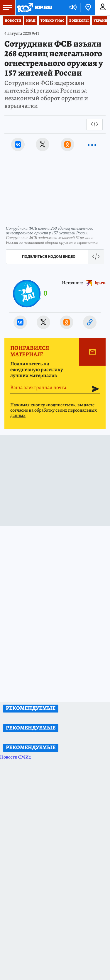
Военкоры (79, 21)
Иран (31, 21)
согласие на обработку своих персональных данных (54, 413)
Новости (13, 21)
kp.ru (100, 283)
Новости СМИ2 (16, 757)
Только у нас (52, 21)
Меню (6, 7)
